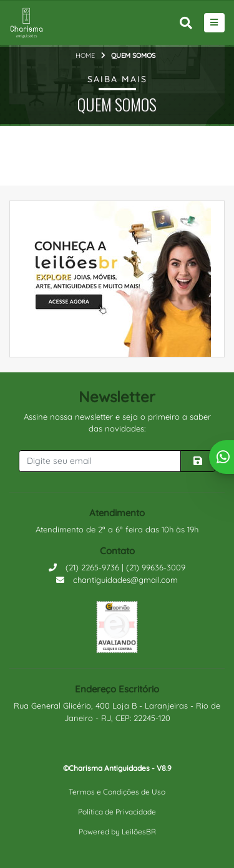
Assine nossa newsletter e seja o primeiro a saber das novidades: (117, 423)
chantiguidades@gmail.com (117, 580)
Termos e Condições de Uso (117, 792)
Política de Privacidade (117, 812)
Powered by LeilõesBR (117, 832)
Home (85, 55)
